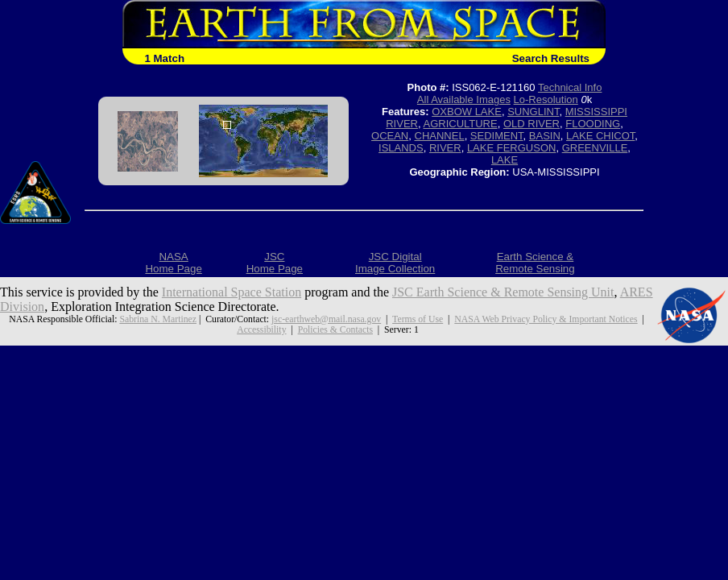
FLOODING (593, 124)
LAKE (505, 160)
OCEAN (390, 136)
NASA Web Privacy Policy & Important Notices (546, 319)
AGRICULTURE (460, 124)
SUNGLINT (533, 112)
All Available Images (464, 99)
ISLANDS (401, 148)
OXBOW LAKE (467, 112)
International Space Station (232, 292)
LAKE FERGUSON (512, 148)
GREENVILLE (595, 148)
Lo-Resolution (546, 99)
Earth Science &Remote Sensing (535, 263)
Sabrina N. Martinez (158, 319)
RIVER (445, 148)
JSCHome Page (275, 263)
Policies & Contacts (335, 330)
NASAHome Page (173, 263)
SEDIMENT (497, 136)
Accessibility (261, 330)
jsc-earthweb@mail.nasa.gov (326, 319)
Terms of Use (418, 319)
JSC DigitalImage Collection (395, 263)
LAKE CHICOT (600, 136)
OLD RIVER (532, 124)
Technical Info (570, 87)
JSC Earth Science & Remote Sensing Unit (503, 292)
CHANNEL (440, 136)
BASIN (545, 136)
